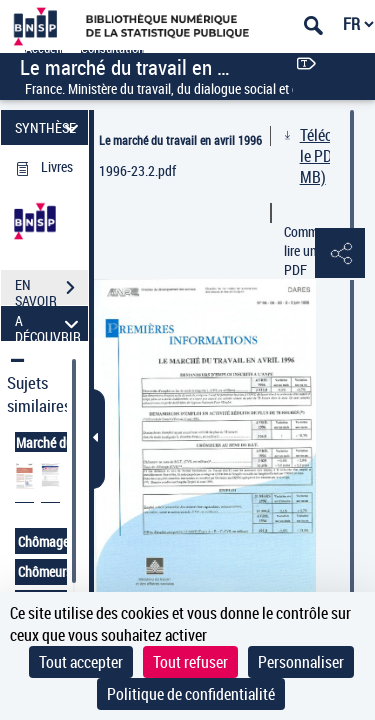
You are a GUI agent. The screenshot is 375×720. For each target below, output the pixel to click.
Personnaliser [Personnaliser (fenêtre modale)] (301, 662)
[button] (340, 254)
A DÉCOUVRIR (49, 323)
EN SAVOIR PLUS (51, 290)
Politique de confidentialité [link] (191, 694)
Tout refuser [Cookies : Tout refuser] (190, 662)
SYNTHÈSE (49, 127)
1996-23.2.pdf (137, 170)
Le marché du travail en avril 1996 (180, 140)
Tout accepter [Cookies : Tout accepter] (81, 662)
